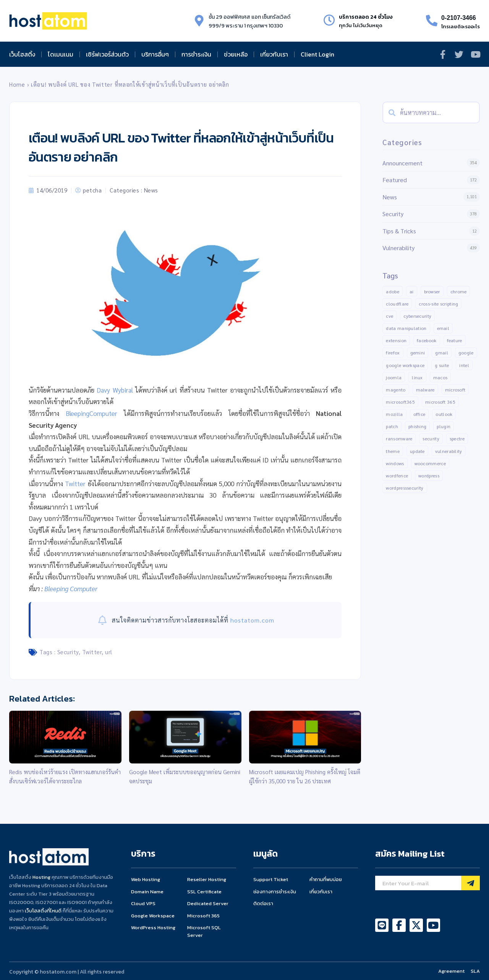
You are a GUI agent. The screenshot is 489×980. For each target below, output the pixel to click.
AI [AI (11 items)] (412, 291)
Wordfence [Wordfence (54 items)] (397, 475)
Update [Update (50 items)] (417, 451)
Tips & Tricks (399, 231)
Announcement (402, 163)
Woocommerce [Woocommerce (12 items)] (430, 463)
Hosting (41, 877)
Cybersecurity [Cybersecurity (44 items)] (417, 316)
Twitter (75, 484)
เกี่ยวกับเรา (274, 54)
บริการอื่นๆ (155, 54)
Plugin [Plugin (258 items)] (444, 427)
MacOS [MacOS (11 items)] (440, 377)
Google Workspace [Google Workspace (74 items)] (405, 365)
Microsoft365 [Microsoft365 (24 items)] (400, 402)
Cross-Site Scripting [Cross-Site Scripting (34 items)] (438, 304)
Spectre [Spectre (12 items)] (457, 439)
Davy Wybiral (115, 390)
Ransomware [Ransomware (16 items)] (399, 439)
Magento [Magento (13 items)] (396, 390)
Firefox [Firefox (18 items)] (393, 353)
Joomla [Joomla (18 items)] (394, 377)
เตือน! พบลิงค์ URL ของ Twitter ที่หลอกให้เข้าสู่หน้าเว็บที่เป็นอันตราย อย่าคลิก (130, 84)
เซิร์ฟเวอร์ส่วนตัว (107, 54)
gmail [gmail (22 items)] (442, 353)
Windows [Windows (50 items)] (395, 463)
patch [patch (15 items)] (392, 427)
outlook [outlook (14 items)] (444, 414)
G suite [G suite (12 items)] (442, 365)
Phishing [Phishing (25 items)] (417, 427)
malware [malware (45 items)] (425, 390)
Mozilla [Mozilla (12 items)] (394, 414)
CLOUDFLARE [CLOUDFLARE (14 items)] (397, 304)
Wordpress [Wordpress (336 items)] (429, 475)
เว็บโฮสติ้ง (22, 54)
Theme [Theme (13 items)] (393, 451)
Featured (395, 180)
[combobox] (431, 112)
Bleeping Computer (71, 589)
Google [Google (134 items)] (466, 353)
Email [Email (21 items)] (443, 328)
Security (68, 652)
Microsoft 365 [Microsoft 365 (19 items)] (440, 402)
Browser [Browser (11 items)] (432, 291)
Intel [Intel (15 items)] (464, 365)
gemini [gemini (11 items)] (418, 353)
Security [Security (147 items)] (431, 439)
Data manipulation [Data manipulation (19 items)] (406, 328)
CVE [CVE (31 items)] (389, 316)
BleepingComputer (91, 413)
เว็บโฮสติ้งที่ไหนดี (43, 911)
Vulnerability (398, 248)
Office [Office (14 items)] (419, 414)
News (151, 190)
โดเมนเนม (61, 54)
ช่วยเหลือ (236, 54)
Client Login (317, 54)
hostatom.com (252, 620)
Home (17, 84)
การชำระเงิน (196, 54)
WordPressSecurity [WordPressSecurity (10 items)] (405, 488)
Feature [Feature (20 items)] (455, 340)
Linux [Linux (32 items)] (417, 377)
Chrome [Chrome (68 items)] (459, 291)
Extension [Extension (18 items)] (396, 340)
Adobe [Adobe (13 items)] (393, 291)
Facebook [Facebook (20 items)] (427, 340)
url (109, 652)
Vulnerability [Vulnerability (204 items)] (449, 451)
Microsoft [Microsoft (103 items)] (455, 390)
